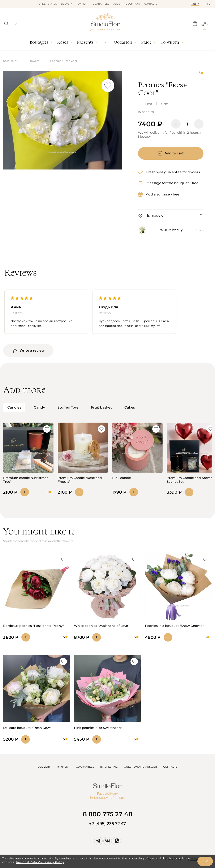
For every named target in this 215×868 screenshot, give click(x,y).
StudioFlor (10, 61)
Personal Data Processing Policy (40, 862)
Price (146, 42)
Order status (48, 4)
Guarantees (101, 4)
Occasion (123, 42)
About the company (127, 4)
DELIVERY (44, 767)
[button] (6, 22)
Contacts (151, 4)
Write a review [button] (28, 351)
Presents (85, 42)
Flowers (34, 61)
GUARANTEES (85, 767)
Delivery (67, 4)
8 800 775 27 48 (108, 814)
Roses (63, 42)
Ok (205, 861)
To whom (170, 42)
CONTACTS (170, 767)
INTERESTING (109, 767)
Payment (83, 4)
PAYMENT (63, 767)
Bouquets (39, 42)
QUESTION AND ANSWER (140, 767)
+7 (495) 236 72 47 (107, 824)
